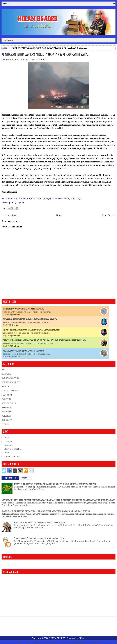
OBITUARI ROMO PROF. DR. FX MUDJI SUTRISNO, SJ (24, 309)
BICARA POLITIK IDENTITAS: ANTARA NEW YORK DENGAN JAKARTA (30, 319)
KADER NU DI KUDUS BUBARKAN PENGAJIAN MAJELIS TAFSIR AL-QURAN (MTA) (46, 511)
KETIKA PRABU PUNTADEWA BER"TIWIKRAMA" (40, 522)
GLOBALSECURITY (11, 382)
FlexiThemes (30, 642)
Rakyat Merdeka (12, 449)
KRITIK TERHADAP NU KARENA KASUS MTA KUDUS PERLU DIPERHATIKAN (55, 484)
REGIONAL (7, 407)
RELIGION (6, 412)
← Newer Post (9, 215)
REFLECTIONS (9, 403)
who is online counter (5, 566)
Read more (16, 315)
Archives (26, 478)
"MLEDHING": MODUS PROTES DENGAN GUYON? (40, 538)
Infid (7, 453)
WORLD (5, 424)
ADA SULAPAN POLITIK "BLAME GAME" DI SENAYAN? (23, 351)
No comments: (39, 59)
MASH (82, 638)
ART (4, 370)
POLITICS (6, 399)
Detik (7, 438)
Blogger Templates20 (92, 642)
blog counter (10, 566)
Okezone (9, 445)
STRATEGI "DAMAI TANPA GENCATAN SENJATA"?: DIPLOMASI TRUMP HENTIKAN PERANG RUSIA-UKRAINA (45, 340)
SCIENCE (6, 416)
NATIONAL (7, 395)
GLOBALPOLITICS (10, 378)
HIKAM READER (57, 638)
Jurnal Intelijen (12, 456)
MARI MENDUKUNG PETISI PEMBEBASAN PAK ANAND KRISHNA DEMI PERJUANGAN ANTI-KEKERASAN (58, 500)
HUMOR (5, 386)
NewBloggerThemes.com (61, 642)
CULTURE (6, 374)
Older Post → (108, 215)
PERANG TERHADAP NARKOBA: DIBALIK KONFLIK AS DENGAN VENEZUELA (32, 330)
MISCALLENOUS (10, 391)
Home (5, 48)
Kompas (8, 441)
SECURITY (7, 420)
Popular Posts (10, 478)
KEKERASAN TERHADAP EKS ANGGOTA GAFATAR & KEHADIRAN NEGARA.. (45, 54)
